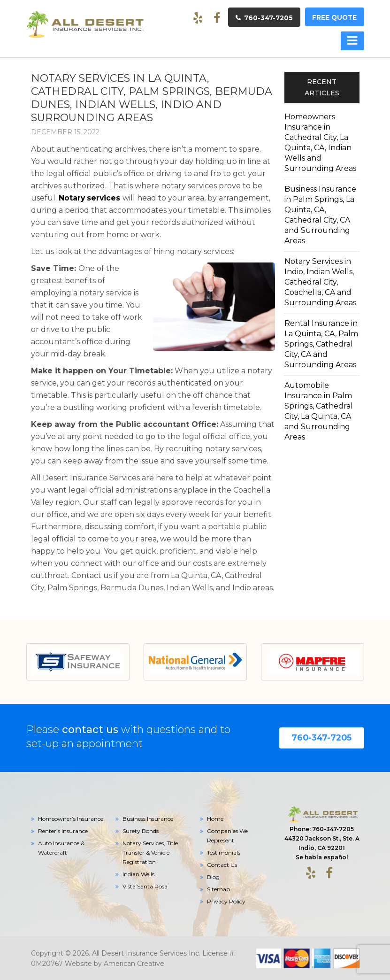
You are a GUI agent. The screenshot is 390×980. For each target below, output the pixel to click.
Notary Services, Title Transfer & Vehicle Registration (150, 852)
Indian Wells (138, 874)
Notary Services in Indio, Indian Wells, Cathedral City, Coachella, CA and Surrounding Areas (320, 282)
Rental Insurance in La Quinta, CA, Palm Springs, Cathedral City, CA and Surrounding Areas (321, 343)
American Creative (134, 963)
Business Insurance (148, 818)
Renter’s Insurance (63, 830)
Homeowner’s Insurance (71, 818)
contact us (90, 729)
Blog (213, 876)
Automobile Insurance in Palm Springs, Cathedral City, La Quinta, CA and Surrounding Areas (319, 411)
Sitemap (218, 889)
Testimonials (224, 852)
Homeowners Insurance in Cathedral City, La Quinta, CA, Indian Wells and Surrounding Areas (320, 142)
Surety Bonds (141, 830)
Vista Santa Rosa (145, 886)
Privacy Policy (226, 901)
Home (215, 818)
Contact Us (222, 864)
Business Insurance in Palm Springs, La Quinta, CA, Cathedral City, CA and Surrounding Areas (320, 214)
